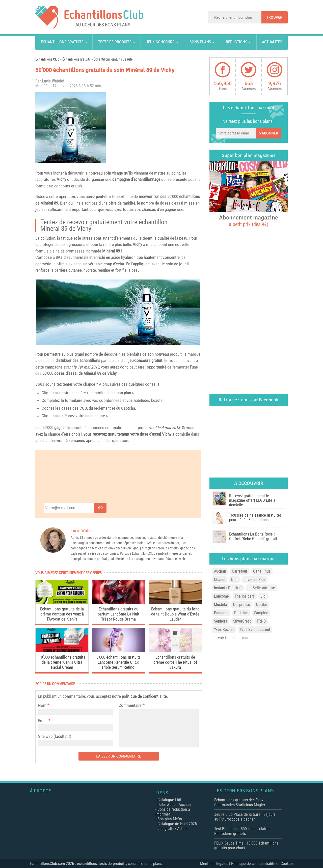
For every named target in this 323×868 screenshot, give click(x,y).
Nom (42, 705)
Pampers (221, 613)
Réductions (236, 42)
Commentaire (131, 705)
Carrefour (240, 571)
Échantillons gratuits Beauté (113, 59)
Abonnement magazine (249, 220)
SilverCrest (242, 621)
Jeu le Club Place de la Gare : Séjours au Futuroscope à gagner (245, 817)
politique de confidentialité (144, 696)
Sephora (221, 621)
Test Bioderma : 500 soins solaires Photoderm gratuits (242, 831)
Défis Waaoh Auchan (174, 805)
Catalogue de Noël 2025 (177, 824)
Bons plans (200, 42)
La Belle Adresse (261, 588)
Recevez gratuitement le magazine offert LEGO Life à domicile (252, 500)
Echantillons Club (47, 59)
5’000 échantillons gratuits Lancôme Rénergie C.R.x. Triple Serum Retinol (119, 662)
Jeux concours (160, 42)
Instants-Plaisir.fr (228, 588)
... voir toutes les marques (235, 638)
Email (43, 721)
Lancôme (221, 596)
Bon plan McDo (170, 819)
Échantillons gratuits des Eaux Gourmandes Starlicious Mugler (240, 802)
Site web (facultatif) (55, 736)
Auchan (220, 571)
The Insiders (245, 596)
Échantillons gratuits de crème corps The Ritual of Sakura (175, 662)
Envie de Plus (254, 580)
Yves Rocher (224, 629)
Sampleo (261, 613)
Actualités (272, 42)
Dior (234, 580)
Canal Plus (262, 571)
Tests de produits (115, 42)
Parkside (241, 613)
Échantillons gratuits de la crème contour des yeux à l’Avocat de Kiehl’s (62, 614)
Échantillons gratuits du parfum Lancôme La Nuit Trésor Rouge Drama (118, 614)
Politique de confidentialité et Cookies (262, 864)
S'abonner (268, 133)
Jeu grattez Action (172, 829)
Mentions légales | (216, 864)
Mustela (221, 605)
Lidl (263, 596)
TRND (261, 621)
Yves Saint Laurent (255, 629)
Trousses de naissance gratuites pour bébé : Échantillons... (255, 517)
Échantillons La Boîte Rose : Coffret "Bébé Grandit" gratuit (253, 536)
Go (100, 508)
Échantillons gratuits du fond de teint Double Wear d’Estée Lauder (175, 614)
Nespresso (241, 605)
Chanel (220, 580)
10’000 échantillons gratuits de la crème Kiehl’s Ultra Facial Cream (62, 662)
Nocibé (262, 605)
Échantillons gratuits (62, 42)
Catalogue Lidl (169, 800)
